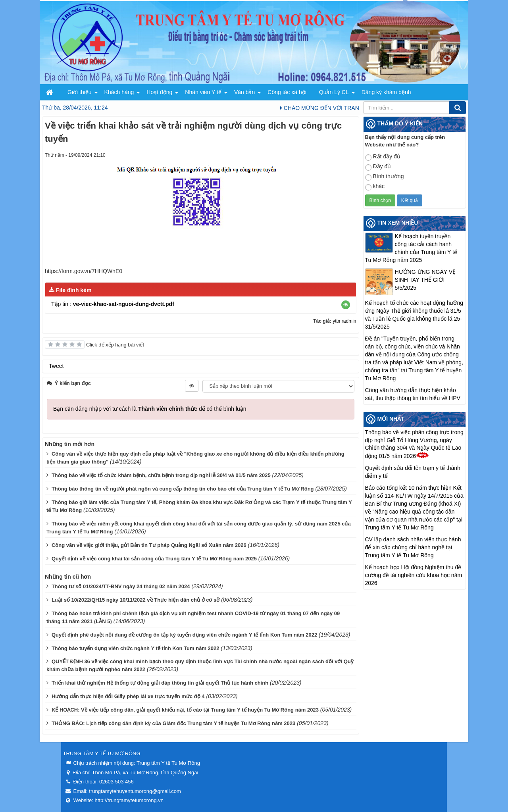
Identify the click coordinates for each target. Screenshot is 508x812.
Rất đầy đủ (383, 157)
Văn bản (244, 92)
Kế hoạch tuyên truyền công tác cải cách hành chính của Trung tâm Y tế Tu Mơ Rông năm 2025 (411, 248)
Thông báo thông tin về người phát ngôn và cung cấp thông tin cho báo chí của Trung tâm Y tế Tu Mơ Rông (183, 489)
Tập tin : (113, 304)
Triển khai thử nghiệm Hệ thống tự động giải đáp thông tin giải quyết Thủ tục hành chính (160, 683)
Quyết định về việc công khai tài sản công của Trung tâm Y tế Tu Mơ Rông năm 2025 (154, 559)
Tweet (56, 366)
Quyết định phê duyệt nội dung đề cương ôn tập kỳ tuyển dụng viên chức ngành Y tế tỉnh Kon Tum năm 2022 (184, 635)
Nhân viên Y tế (203, 92)
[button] (346, 305)
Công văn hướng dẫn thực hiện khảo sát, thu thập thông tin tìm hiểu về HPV (413, 394)
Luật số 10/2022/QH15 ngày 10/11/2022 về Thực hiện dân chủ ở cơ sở (136, 600)
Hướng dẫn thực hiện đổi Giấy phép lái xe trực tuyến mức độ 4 (128, 696)
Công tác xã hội (287, 92)
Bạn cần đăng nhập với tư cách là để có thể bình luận (150, 409)
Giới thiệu (80, 92)
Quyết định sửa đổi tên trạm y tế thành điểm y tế (413, 472)
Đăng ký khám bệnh (386, 92)
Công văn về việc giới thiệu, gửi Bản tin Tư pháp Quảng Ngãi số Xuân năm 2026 (149, 545)
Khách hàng (119, 92)
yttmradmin (344, 321)
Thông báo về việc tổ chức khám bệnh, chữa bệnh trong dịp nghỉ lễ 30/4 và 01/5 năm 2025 (161, 475)
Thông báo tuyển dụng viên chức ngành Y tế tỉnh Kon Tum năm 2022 (136, 648)
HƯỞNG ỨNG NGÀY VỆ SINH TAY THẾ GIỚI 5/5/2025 (425, 280)
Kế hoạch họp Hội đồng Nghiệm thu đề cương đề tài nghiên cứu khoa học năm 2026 (414, 575)
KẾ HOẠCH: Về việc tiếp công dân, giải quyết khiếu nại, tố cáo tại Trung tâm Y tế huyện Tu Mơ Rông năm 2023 (185, 710)
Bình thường (385, 177)
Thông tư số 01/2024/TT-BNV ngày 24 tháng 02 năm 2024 (121, 586)
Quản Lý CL (334, 92)
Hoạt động (159, 92)
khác (375, 187)
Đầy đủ (378, 167)
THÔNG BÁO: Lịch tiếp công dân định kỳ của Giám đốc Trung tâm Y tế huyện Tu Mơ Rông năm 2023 (173, 723)
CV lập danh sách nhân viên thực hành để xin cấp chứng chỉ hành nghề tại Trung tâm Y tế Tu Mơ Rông (413, 547)
